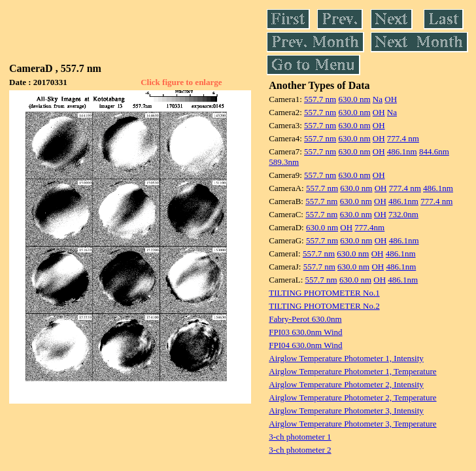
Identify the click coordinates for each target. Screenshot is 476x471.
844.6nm (434, 151)
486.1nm (402, 151)
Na (378, 99)
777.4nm (369, 227)
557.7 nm (320, 99)
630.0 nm (354, 99)
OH (391, 99)
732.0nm (403, 214)
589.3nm (284, 162)
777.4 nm (403, 138)
